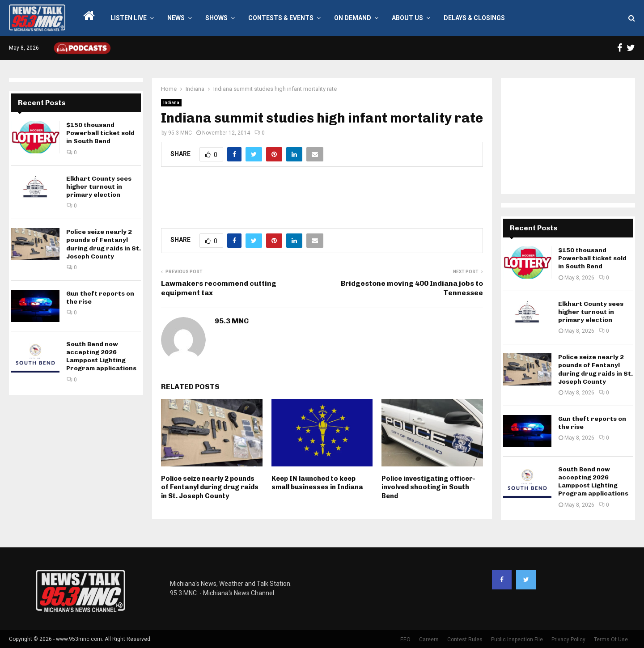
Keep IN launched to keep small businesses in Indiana (317, 483)
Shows (216, 18)
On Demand (353, 18)
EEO (405, 640)
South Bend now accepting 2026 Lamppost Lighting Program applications (101, 356)
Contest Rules (465, 640)
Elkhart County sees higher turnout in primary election (99, 187)
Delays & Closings (474, 18)
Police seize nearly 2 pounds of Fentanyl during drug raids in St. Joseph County (210, 487)
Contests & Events (281, 18)
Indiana (171, 103)
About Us (407, 18)
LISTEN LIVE (129, 18)
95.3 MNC (180, 133)
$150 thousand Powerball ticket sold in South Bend (100, 133)
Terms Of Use (611, 640)
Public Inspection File (517, 640)
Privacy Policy (568, 640)
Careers (429, 640)
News (176, 18)
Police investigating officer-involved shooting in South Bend (428, 487)
